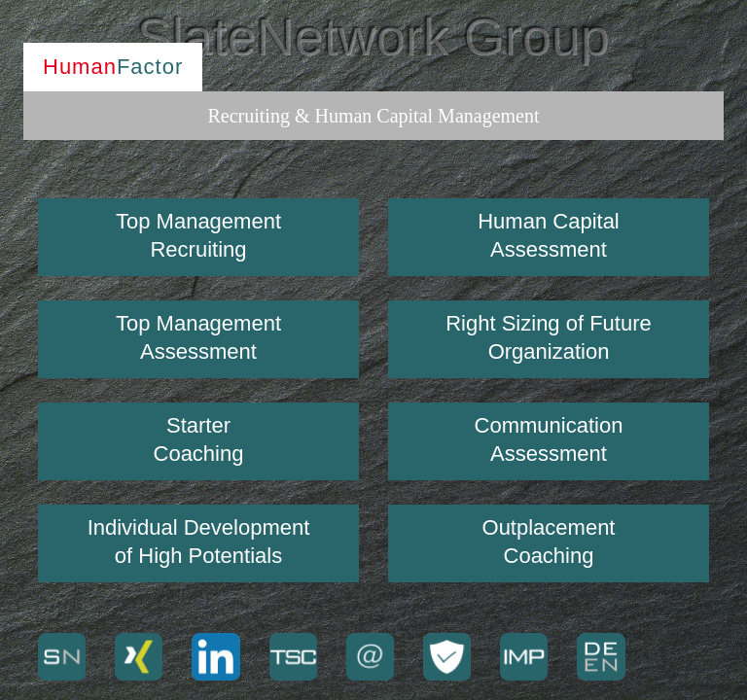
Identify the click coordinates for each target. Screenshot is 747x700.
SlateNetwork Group (373, 37)
